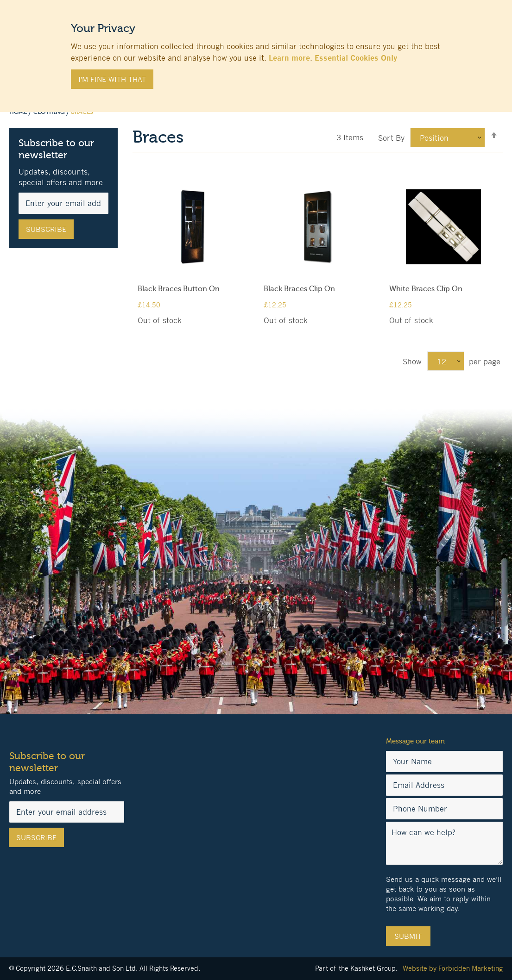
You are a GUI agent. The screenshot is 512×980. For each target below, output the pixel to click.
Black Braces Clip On (299, 289)
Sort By (391, 138)
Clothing (50, 112)
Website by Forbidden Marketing (453, 968)
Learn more (289, 58)
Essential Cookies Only (356, 58)
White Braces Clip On (426, 289)
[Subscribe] (46, 229)
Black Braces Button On (179, 289)
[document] (256, 51)
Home (19, 112)
